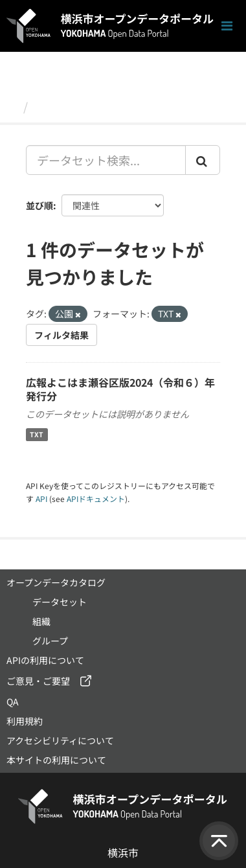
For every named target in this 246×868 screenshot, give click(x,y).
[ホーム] (12, 106)
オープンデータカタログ (56, 582)
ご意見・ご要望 (38, 681)
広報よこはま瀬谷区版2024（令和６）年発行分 (120, 389)
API (41, 498)
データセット (69, 106)
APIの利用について (45, 660)
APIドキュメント (96, 498)
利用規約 (25, 721)
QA (13, 702)
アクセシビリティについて (60, 740)
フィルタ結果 (61, 335)
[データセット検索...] (106, 160)
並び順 (39, 205)
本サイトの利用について (56, 760)
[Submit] (203, 160)
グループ (50, 641)
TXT (37, 434)
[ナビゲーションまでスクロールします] (227, 26)
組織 (41, 621)
